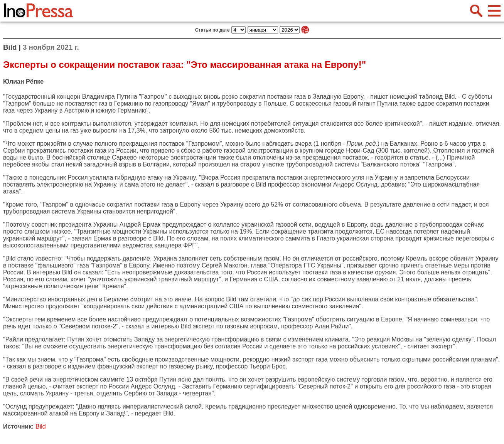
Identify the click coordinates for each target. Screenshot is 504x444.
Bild (450, 97)
